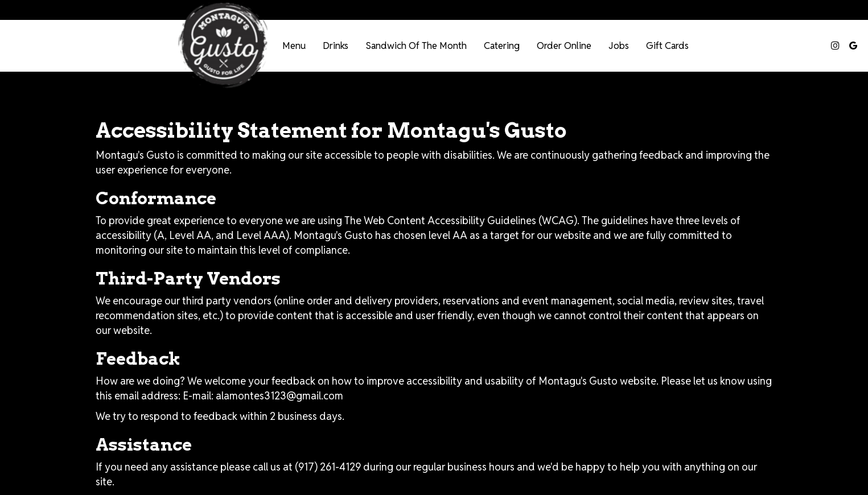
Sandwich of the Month (416, 46)
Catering (502, 46)
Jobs (619, 46)
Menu (294, 46)
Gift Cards (667, 46)
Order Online (564, 46)
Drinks (336, 46)
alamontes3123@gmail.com (279, 396)
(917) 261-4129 (328, 467)
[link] (222, 46)
